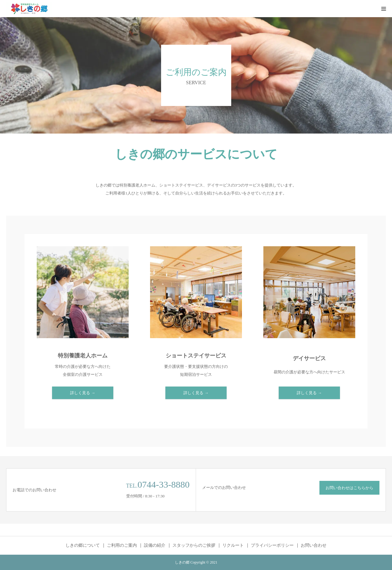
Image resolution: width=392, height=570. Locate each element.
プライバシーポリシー (272, 545)
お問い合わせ (314, 545)
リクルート (233, 545)
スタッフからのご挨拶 (194, 545)
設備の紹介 (155, 545)
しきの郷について (83, 545)
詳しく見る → (83, 393)
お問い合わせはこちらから (349, 488)
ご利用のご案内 (122, 545)
